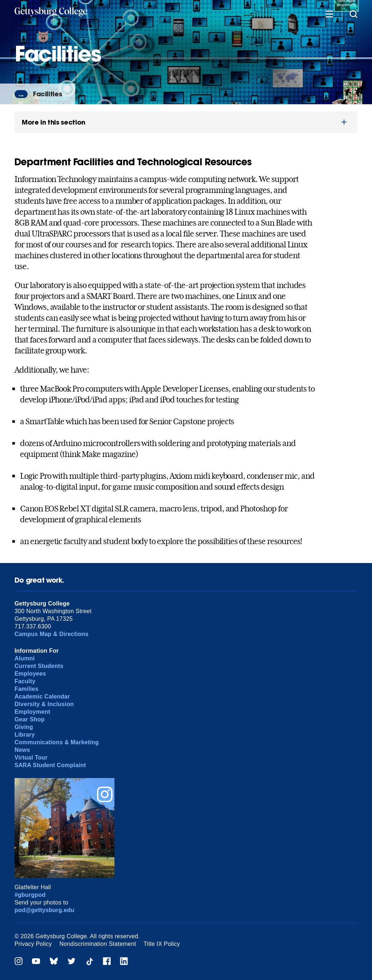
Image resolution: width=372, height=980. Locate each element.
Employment (32, 712)
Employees (30, 674)
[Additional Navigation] (329, 14)
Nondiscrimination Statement (98, 944)
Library (25, 735)
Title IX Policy (162, 944)
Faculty (25, 681)
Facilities (47, 94)
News (22, 750)
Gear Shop (30, 719)
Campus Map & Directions (52, 634)
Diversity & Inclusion (44, 704)
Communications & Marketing (57, 742)
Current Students (39, 666)
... (21, 94)
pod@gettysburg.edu (45, 910)
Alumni (25, 658)
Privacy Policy (33, 944)
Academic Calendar (42, 696)
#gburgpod (30, 895)
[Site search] (353, 14)
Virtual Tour (31, 758)
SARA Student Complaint (50, 765)
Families (27, 689)
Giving (24, 727)
